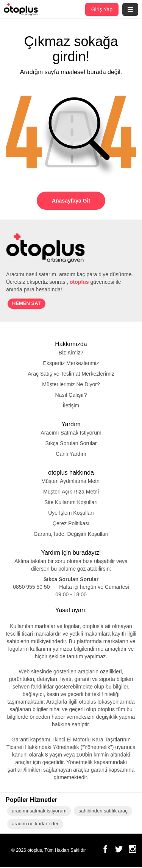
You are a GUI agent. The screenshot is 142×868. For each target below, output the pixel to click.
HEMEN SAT (25, 304)
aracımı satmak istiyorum (39, 812)
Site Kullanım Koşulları (71, 503)
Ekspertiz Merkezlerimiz (71, 364)
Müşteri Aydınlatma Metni (71, 482)
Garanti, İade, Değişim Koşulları (71, 535)
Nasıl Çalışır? (71, 396)
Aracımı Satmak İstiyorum (71, 433)
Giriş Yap (101, 9)
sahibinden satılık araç (102, 812)
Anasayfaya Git (71, 200)
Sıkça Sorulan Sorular (71, 444)
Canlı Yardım (71, 455)
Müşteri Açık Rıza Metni (71, 492)
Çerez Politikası (71, 524)
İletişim (71, 406)
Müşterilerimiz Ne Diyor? (71, 385)
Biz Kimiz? (71, 353)
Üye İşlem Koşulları (71, 514)
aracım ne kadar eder (35, 825)
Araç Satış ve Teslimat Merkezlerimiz (71, 374)
